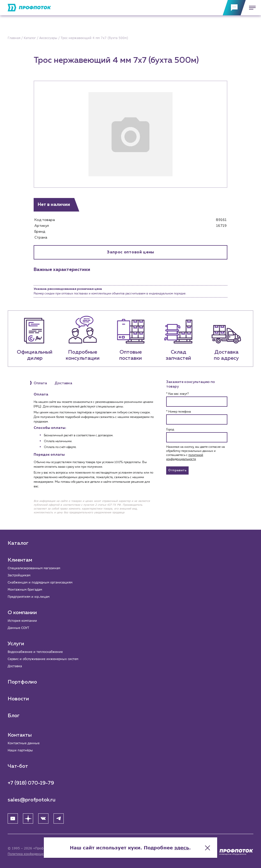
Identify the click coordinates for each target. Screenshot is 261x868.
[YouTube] (13, 819)
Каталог (18, 543)
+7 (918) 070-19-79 (31, 783)
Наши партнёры (20, 750)
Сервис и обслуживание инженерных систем (43, 659)
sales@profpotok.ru (32, 800)
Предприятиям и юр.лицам (29, 597)
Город (170, 430)
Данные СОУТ (18, 628)
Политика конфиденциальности (33, 854)
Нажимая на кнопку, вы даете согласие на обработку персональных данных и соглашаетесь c (195, 453)
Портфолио (22, 682)
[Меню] (251, 8)
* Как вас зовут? (177, 394)
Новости (18, 699)
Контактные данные (24, 743)
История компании (22, 621)
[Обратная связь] (234, 8)
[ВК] (43, 819)
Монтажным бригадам (25, 590)
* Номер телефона (179, 412)
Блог (14, 716)
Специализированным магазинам (34, 568)
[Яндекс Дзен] (28, 819)
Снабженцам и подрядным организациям (40, 582)
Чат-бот (18, 766)
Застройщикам (19, 575)
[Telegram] (59, 819)
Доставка (15, 666)
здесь (182, 848)
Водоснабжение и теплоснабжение (35, 652)
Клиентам (20, 560)
